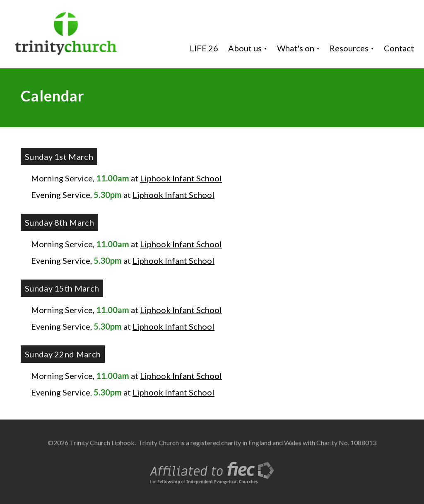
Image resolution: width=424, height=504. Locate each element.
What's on (296, 48)
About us (245, 48)
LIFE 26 (204, 48)
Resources (349, 48)
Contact (399, 48)
